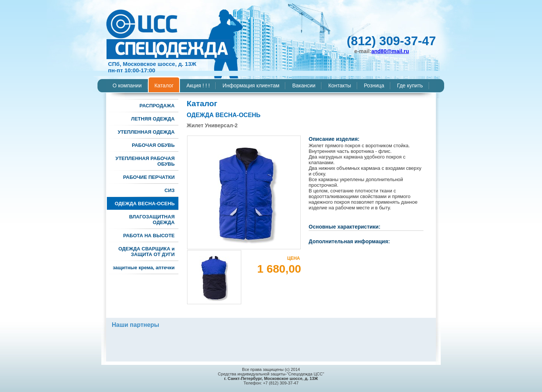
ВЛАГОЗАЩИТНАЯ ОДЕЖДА (152, 220)
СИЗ (170, 190)
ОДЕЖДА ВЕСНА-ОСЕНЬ (145, 204)
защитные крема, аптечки (144, 268)
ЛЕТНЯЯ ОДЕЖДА (153, 119)
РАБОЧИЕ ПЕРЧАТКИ (149, 177)
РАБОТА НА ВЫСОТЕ (149, 236)
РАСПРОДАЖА (157, 106)
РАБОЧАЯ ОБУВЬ (153, 145)
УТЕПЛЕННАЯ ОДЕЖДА (146, 132)
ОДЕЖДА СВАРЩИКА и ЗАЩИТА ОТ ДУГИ (146, 252)
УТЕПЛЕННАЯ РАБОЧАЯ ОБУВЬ (145, 161)
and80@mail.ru (390, 51)
